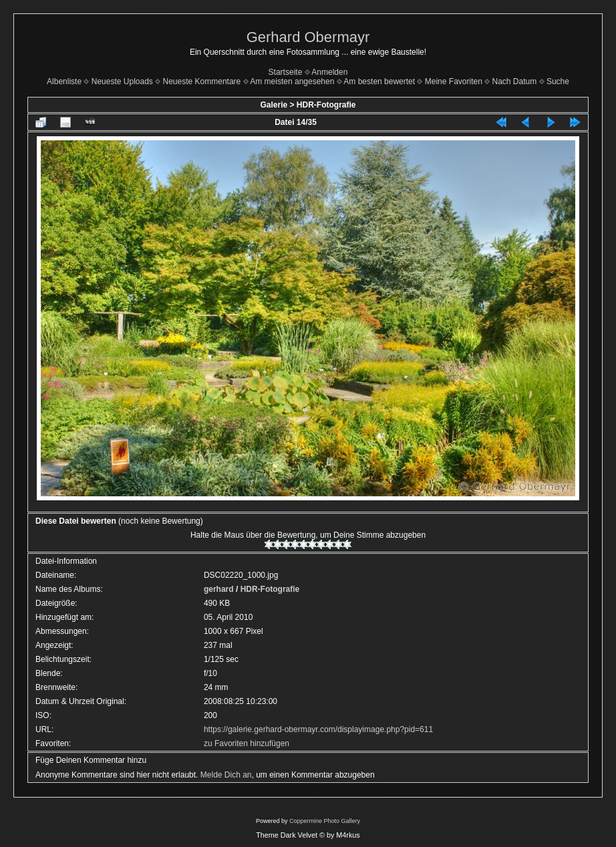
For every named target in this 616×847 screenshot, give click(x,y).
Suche (558, 81)
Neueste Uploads (122, 81)
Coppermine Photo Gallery (325, 821)
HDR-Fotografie (326, 105)
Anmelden (329, 72)
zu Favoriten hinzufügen (247, 743)
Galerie (274, 105)
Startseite (286, 72)
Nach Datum (515, 81)
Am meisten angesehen (292, 81)
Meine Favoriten (454, 81)
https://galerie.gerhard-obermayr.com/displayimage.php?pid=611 (318, 729)
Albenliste (64, 81)
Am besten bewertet (379, 81)
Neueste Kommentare (202, 81)
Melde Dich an (226, 775)
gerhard (219, 589)
